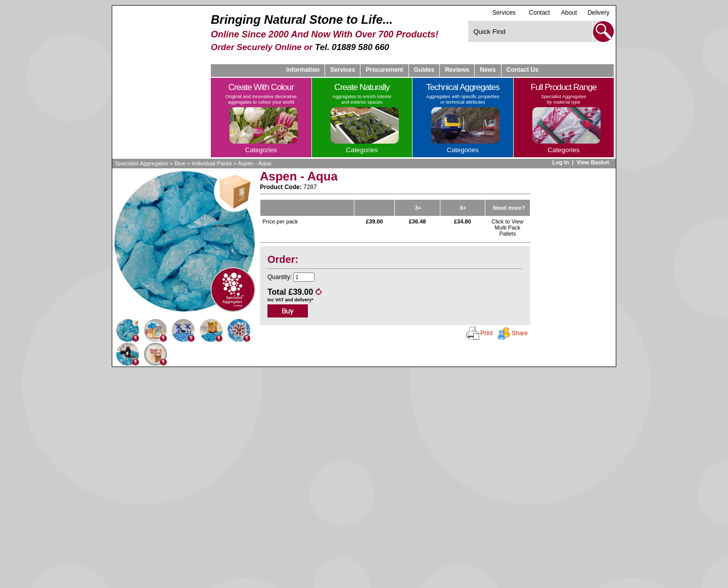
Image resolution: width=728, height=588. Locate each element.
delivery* (304, 300)
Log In (560, 162)
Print (487, 333)
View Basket (594, 162)
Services (504, 12)
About (569, 13)
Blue (180, 163)
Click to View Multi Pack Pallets (508, 228)
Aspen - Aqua (254, 163)
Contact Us (522, 70)
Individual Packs (212, 163)
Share (520, 333)
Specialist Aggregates (142, 163)
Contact (539, 13)
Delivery (598, 13)
